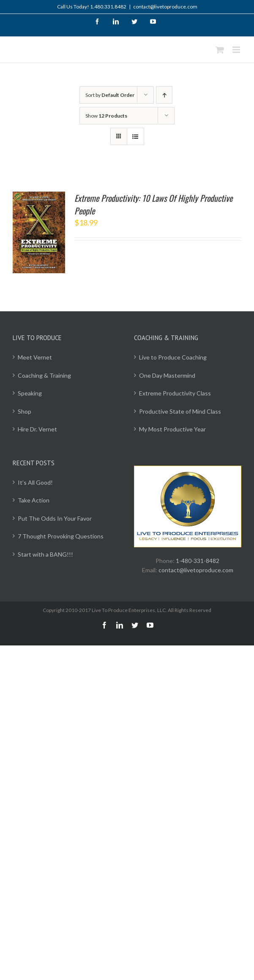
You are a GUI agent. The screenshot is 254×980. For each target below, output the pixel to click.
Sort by (110, 95)
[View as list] (135, 136)
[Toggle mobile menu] (237, 50)
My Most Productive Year (172, 429)
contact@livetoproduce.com (165, 7)
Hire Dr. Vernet (37, 429)
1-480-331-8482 (198, 561)
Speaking (30, 393)
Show (106, 116)
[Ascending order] (164, 95)
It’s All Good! (35, 482)
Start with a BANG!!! (45, 554)
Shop (25, 411)
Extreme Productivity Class (175, 393)
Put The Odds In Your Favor (55, 518)
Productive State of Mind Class (180, 411)
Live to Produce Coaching (173, 357)
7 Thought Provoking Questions (61, 536)
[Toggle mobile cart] (220, 50)
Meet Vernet (35, 357)
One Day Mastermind (167, 375)
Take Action (34, 500)
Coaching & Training (44, 375)
